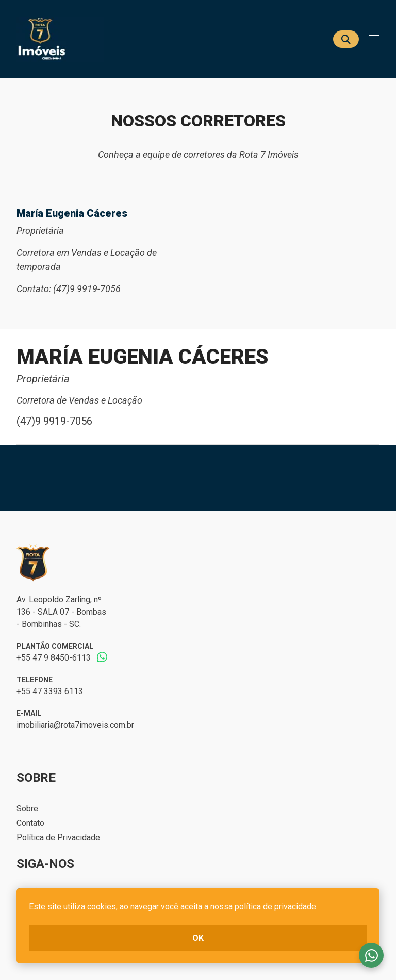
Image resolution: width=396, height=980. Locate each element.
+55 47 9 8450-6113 (54, 658)
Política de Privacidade (58, 837)
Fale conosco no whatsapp (371, 955)
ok (198, 938)
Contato (30, 823)
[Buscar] (346, 39)
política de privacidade (275, 906)
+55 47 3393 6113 (50, 691)
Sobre (27, 808)
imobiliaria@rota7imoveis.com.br (75, 725)
